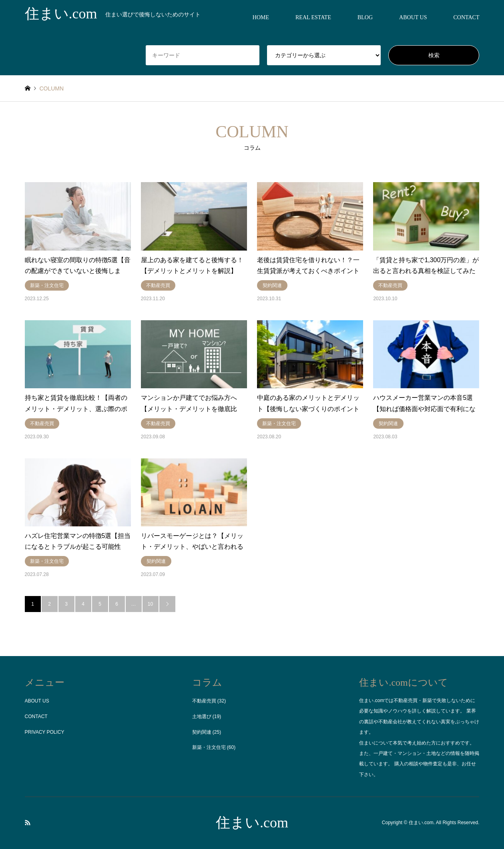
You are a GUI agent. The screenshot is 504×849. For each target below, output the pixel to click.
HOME (261, 17)
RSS (28, 823)
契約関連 (202, 732)
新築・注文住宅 (209, 747)
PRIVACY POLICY (45, 732)
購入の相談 (406, 764)
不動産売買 (204, 701)
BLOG (365, 17)
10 (150, 604)
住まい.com (252, 823)
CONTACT (466, 17)
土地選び (202, 717)
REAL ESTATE (313, 17)
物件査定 (433, 764)
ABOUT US (413, 17)
